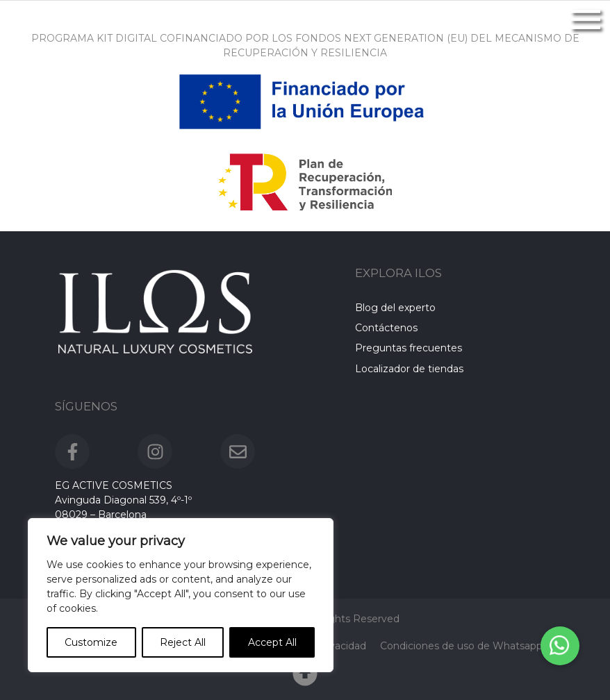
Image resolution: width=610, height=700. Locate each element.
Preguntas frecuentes (409, 349)
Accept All (272, 642)
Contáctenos (386, 328)
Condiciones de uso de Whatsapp (461, 646)
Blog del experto (395, 308)
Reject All (183, 642)
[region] (181, 595)
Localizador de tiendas (409, 369)
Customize (91, 642)
